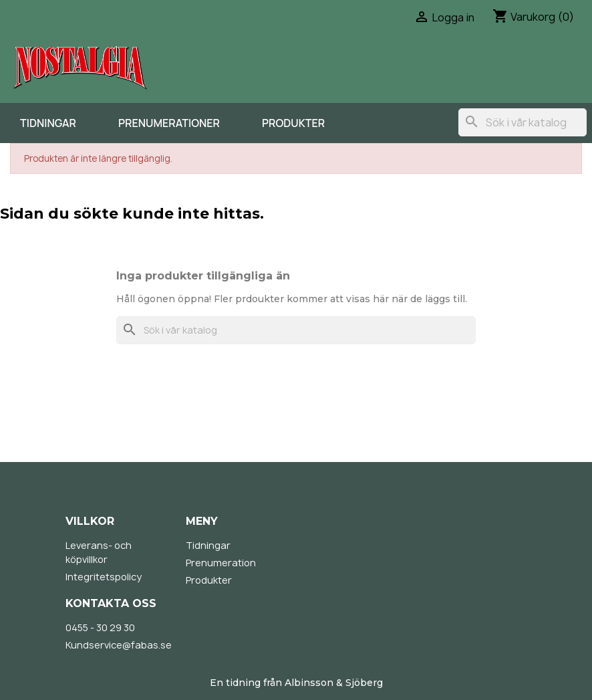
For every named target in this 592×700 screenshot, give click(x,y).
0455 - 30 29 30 (100, 627)
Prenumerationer (169, 123)
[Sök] (523, 122)
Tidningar (48, 123)
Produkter (293, 123)
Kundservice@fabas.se (119, 645)
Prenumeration (221, 563)
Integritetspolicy (104, 577)
